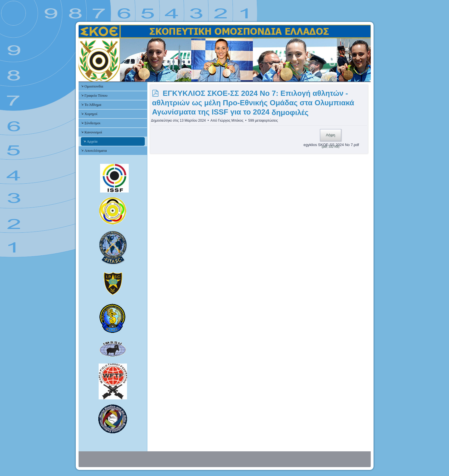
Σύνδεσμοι (92, 123)
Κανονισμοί (93, 132)
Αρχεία (92, 141)
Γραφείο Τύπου (96, 95)
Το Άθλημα (93, 105)
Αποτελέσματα (96, 150)
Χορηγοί (91, 114)
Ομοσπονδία (94, 86)
